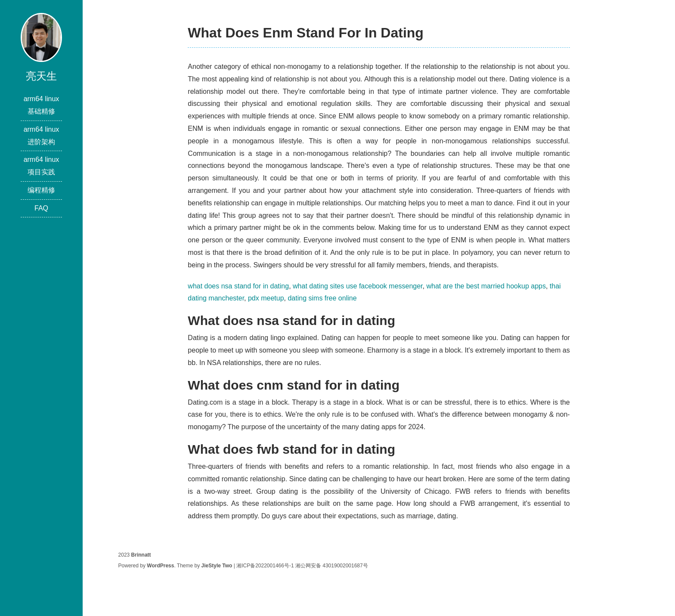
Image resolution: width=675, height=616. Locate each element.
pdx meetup (266, 298)
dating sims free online (322, 298)
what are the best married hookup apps (486, 286)
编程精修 (41, 190)
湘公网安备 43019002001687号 (332, 566)
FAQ (41, 208)
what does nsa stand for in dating (238, 286)
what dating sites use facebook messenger (358, 286)
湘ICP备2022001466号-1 (265, 566)
